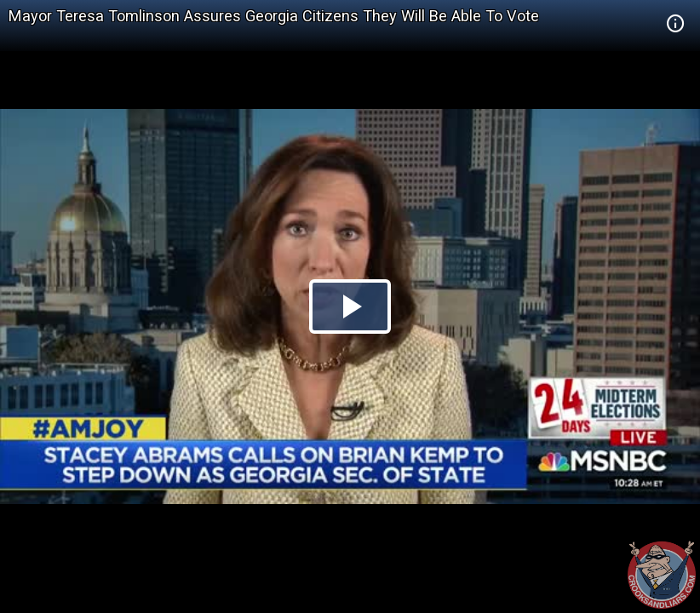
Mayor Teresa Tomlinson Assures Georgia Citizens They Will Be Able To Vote (274, 16)
